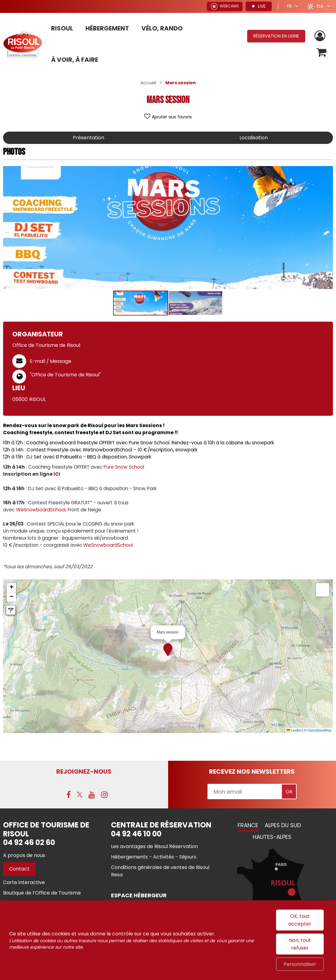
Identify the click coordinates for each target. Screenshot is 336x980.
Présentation (89, 138)
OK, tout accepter (300, 920)
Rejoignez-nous (84, 772)
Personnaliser (300, 964)
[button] (322, 52)
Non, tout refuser (300, 944)
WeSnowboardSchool (41, 510)
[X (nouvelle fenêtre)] (80, 795)
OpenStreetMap (319, 730)
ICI (57, 474)
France (248, 825)
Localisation (254, 138)
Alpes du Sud (283, 825)
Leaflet (294, 730)
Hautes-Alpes (272, 837)
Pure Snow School (124, 467)
